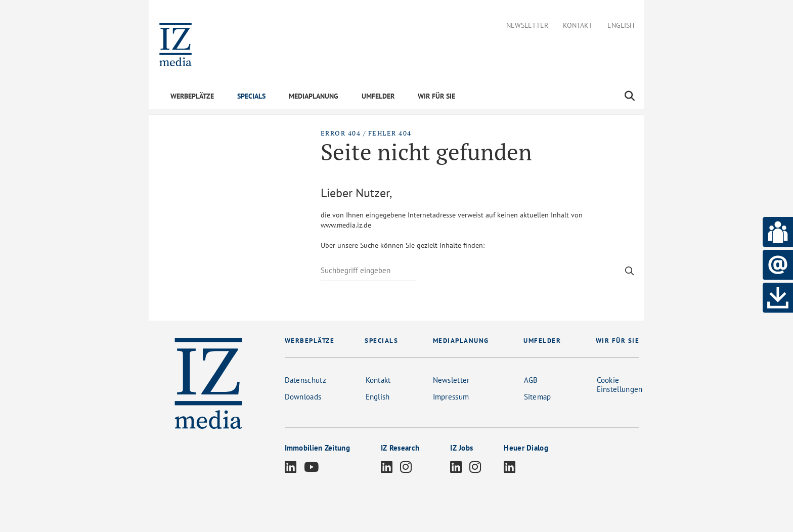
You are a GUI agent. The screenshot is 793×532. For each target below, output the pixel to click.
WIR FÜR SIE (436, 96)
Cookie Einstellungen (620, 385)
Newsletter (527, 26)
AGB (531, 380)
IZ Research (400, 448)
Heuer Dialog (526, 448)
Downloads (303, 397)
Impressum (451, 397)
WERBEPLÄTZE (192, 96)
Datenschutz (305, 380)
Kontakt (578, 26)
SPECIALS (251, 96)
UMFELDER (378, 96)
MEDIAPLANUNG (314, 96)
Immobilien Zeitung (317, 448)
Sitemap (538, 397)
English (621, 26)
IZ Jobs (461, 448)
